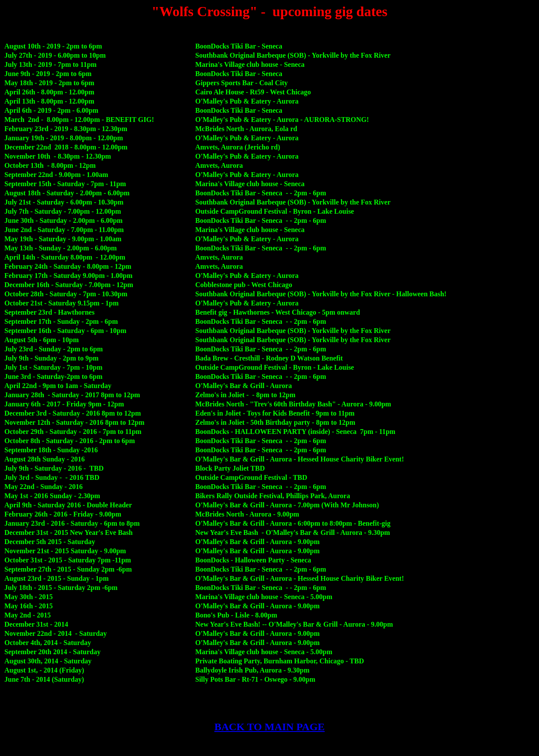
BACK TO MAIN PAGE (270, 727)
